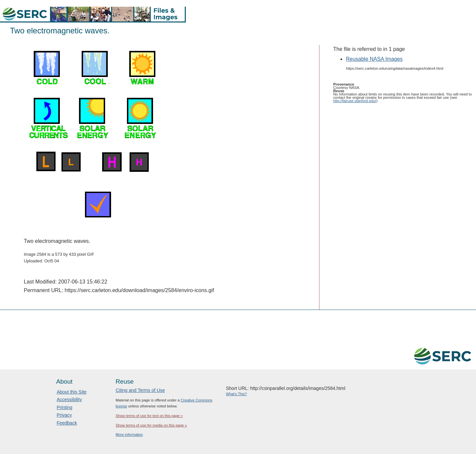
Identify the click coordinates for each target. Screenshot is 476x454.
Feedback (67, 423)
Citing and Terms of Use (140, 390)
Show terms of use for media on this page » (151, 425)
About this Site (71, 392)
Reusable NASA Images (374, 59)
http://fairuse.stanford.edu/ (355, 101)
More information (129, 435)
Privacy (64, 415)
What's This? (237, 394)
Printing (64, 407)
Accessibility (69, 399)
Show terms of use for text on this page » (149, 416)
